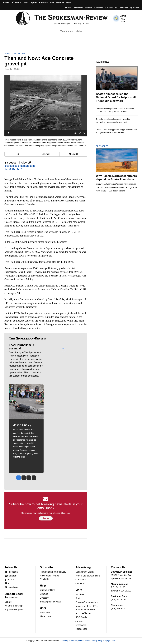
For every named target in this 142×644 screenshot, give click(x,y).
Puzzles (68, 8)
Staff (78, 598)
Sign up (46, 518)
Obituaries (80, 583)
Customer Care (111, 8)
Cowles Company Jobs (87, 602)
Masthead (80, 594)
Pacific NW (19, 53)
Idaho (79, 31)
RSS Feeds (81, 617)
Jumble (79, 621)
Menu (6, 3)
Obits (69, 3)
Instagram (11, 576)
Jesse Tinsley (20, 163)
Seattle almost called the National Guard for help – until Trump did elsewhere (116, 97)
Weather (60, 3)
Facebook (11, 572)
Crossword (81, 625)
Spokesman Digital (85, 572)
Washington (67, 31)
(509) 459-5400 (118, 609)
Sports (34, 3)
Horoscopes (81, 629)
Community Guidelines (68, 641)
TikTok (9, 580)
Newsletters (78, 8)
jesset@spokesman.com (20, 166)
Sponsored (107, 146)
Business (43, 3)
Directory (44, 598)
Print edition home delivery (53, 572)
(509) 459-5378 (14, 169)
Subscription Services (51, 602)
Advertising (83, 567)
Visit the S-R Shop (13, 606)
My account (135, 8)
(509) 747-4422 (118, 600)
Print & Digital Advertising (88, 576)
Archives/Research (85, 613)
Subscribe (124, 8)
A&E (52, 3)
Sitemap (44, 594)
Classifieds (99, 8)
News (26, 3)
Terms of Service (84, 641)
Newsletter (11, 587)
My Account (46, 616)
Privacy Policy (97, 641)
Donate (8, 602)
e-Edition (89, 8)
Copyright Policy (109, 641)
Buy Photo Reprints (14, 610)
